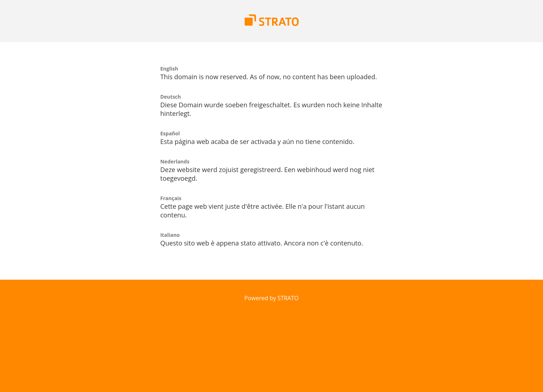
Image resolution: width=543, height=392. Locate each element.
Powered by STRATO (271, 298)
